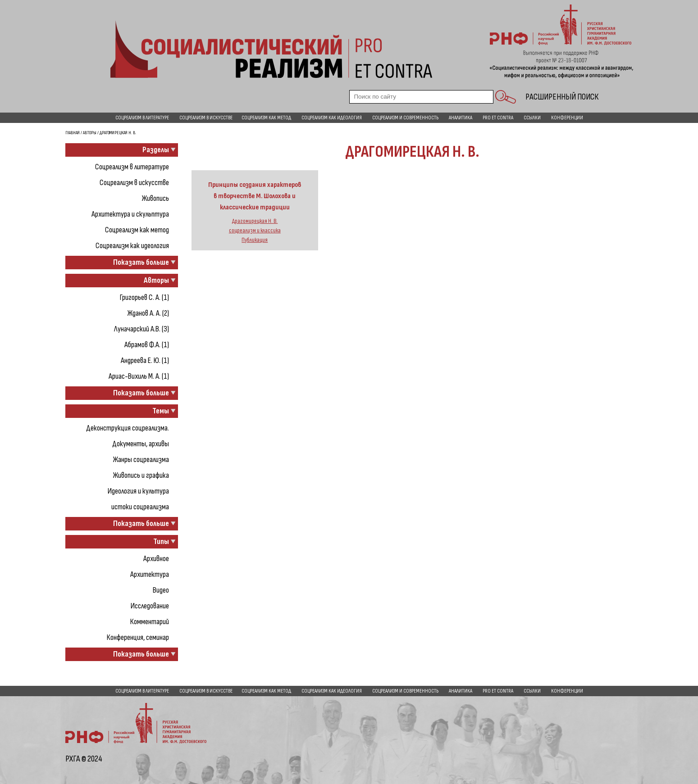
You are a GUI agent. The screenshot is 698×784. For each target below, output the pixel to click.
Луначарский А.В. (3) (141, 329)
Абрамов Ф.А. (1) (147, 345)
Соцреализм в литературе (142, 118)
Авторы (90, 133)
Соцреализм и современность (405, 118)
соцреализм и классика (255, 231)
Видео (161, 590)
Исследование (150, 606)
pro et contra (498, 118)
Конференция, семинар (138, 637)
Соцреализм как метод (266, 118)
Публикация (255, 240)
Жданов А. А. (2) (148, 313)
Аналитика (461, 118)
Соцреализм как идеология (332, 118)
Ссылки (532, 118)
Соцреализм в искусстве (206, 118)
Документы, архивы (141, 444)
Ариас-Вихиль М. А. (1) (139, 376)
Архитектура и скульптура (130, 214)
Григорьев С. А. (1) (144, 297)
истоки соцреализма (140, 507)
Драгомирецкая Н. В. (255, 221)
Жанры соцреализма (141, 460)
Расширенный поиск (562, 97)
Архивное (156, 559)
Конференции (567, 118)
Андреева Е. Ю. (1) (145, 360)
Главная (73, 133)
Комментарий (150, 622)
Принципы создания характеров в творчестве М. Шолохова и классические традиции (255, 196)
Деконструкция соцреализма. (128, 428)
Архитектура (150, 574)
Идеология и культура (138, 491)
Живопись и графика (141, 475)
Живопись (155, 198)
